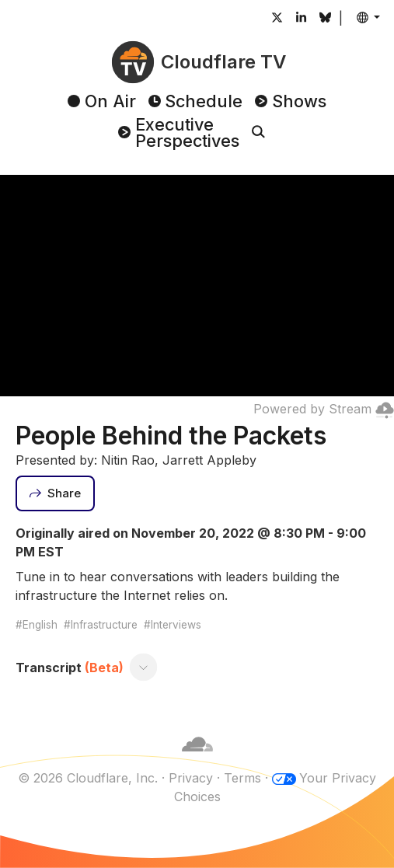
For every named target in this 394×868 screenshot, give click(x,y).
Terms (242, 778)
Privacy (191, 778)
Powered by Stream (324, 409)
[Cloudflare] (197, 759)
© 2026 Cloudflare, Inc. (88, 778)
